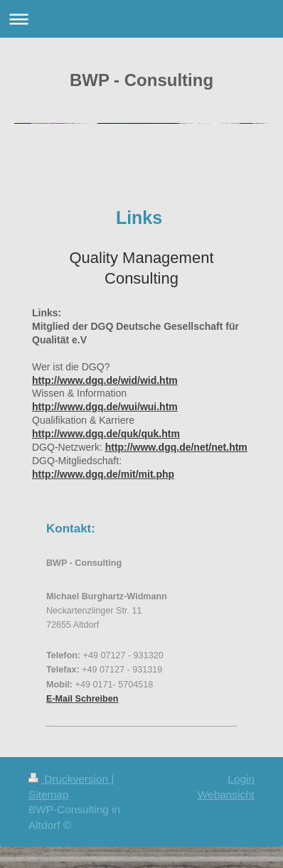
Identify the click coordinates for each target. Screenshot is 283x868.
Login (241, 779)
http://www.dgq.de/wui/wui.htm (105, 407)
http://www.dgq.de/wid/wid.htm (105, 380)
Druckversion (70, 779)
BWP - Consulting (141, 80)
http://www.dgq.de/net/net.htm (176, 447)
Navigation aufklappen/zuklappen (141, 19)
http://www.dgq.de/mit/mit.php (103, 474)
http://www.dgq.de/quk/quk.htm (106, 434)
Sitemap (48, 794)
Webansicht (226, 794)
